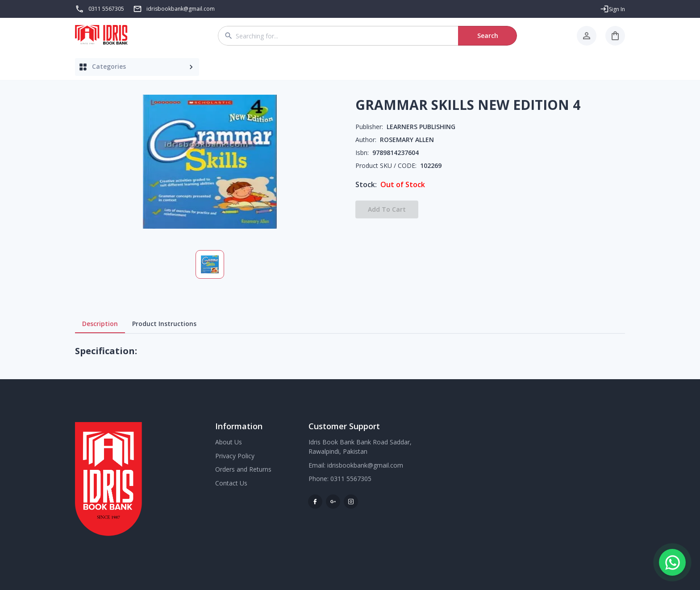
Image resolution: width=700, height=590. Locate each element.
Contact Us (231, 483)
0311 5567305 (106, 9)
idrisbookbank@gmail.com (365, 465)
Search (487, 36)
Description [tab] (100, 324)
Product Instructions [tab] (164, 324)
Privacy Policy (235, 456)
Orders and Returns (243, 469)
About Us (229, 442)
